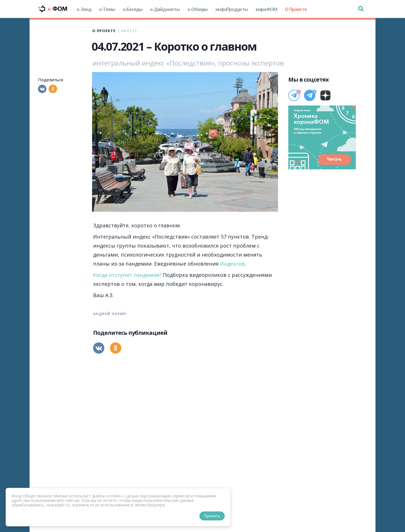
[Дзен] (325, 95)
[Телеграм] (294, 95)
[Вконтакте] (42, 89)
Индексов (232, 264)
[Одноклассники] (53, 89)
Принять (212, 516)
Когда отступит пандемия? (127, 275)
